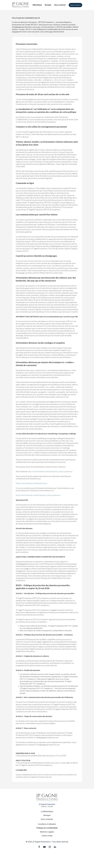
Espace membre (75, 5)
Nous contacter (60, 5)
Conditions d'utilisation (47, 824)
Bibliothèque (37, 5)
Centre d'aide (47, 836)
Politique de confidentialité (47, 828)
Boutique (48, 5)
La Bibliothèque (47, 812)
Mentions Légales (47, 832)
